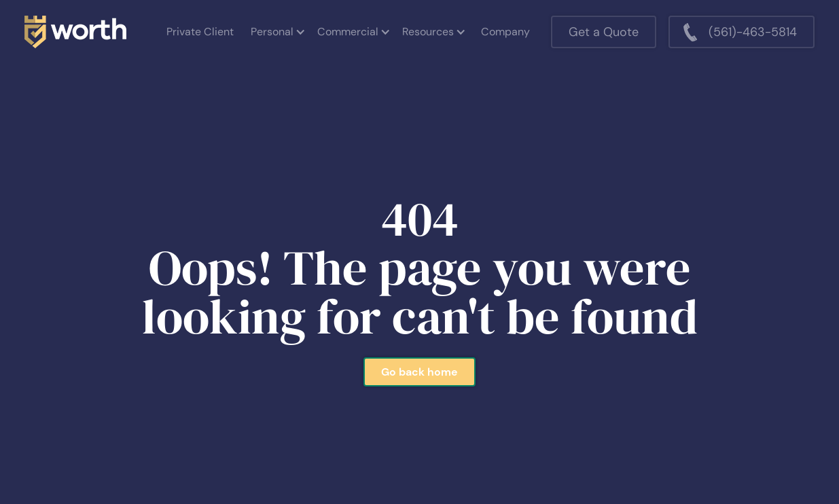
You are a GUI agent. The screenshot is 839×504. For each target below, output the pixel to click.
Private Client (200, 32)
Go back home (419, 372)
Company (505, 32)
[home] (75, 32)
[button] (277, 32)
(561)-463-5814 (753, 32)
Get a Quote (604, 32)
